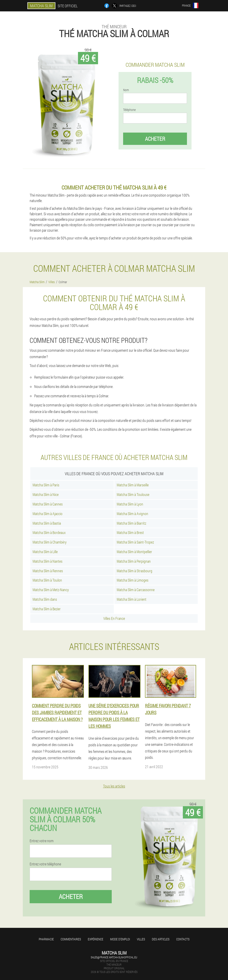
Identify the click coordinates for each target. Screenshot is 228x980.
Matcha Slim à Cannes (48, 504)
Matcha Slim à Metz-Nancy (51, 590)
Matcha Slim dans (45, 599)
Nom (126, 90)
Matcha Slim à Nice (46, 494)
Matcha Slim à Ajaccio (48, 514)
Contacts (183, 939)
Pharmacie (46, 939)
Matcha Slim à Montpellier (134, 552)
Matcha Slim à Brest (130, 532)
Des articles (161, 939)
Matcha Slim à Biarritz (131, 523)
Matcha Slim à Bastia (47, 523)
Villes (141, 939)
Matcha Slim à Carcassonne (136, 590)
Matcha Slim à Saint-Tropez (135, 542)
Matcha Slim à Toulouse (133, 494)
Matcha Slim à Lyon (130, 504)
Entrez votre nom (42, 841)
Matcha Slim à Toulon (47, 580)
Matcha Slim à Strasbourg (135, 571)
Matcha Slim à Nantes (48, 561)
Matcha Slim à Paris (46, 485)
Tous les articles (114, 786)
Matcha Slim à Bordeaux (49, 532)
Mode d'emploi (120, 939)
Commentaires (71, 939)
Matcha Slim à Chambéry (50, 542)
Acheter (155, 139)
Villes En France (114, 618)
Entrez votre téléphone (45, 864)
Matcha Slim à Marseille (133, 485)
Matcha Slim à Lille (45, 552)
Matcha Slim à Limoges (133, 580)
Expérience (96, 939)
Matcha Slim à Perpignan (134, 561)
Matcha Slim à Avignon (132, 514)
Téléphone (129, 110)
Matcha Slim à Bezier (47, 609)
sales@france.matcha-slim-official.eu (114, 957)
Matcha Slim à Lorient (132, 599)
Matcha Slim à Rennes (48, 571)
